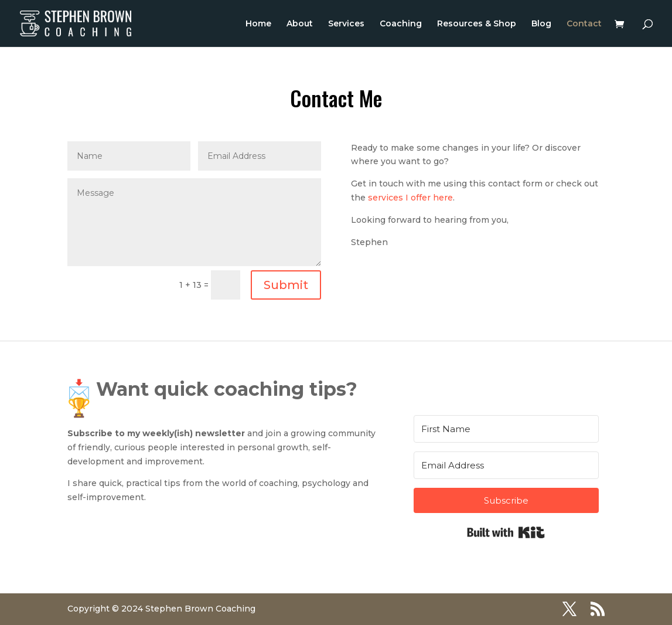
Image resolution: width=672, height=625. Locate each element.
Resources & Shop (477, 24)
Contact (584, 24)
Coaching (401, 24)
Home (258, 24)
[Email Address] (506, 465)
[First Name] (506, 429)
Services (346, 24)
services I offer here (410, 198)
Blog (541, 24)
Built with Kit (506, 532)
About (300, 24)
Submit (286, 285)
